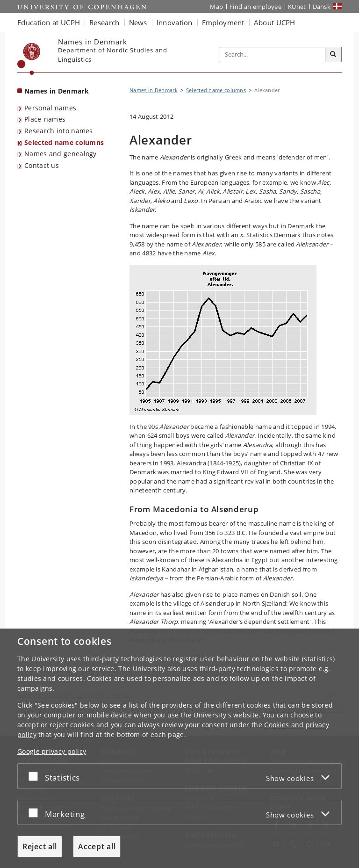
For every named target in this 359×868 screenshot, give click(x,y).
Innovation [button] (175, 22)
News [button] (138, 22)
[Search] (333, 55)
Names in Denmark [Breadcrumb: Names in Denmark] (154, 90)
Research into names (59, 131)
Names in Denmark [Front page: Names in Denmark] (57, 91)
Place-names (45, 119)
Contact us (42, 165)
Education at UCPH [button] (49, 22)
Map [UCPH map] (216, 7)
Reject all (40, 846)
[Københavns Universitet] (29, 59)
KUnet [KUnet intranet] (297, 7)
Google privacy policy (52, 751)
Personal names (50, 108)
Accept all (97, 846)
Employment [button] (223, 22)
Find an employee (255, 7)
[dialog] (179, 748)
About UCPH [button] (275, 22)
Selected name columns (64, 142)
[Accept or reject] (36, 776)
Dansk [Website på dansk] (322, 7)
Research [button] (104, 22)
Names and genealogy (61, 154)
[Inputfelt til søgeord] (273, 55)
